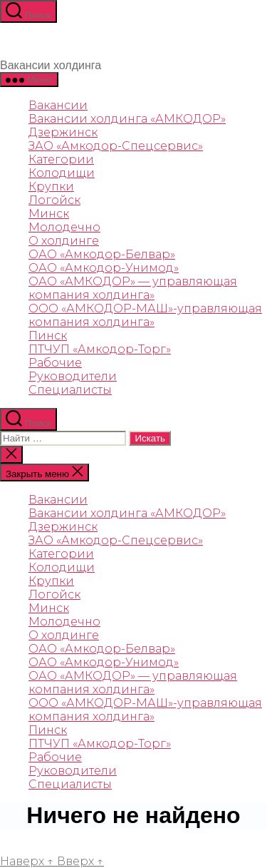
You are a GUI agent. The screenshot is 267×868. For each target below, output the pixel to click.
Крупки (51, 187)
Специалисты (70, 390)
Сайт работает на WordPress (74, 848)
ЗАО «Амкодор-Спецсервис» (116, 146)
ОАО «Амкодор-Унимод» (104, 268)
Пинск (48, 336)
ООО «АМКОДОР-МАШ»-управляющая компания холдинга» (145, 315)
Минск (49, 214)
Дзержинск (63, 132)
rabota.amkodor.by (86, 835)
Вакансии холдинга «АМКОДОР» (127, 119)
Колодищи (62, 173)
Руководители (73, 376)
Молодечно (64, 227)
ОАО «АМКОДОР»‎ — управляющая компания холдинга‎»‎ (133, 288)
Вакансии (58, 105)
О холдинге (64, 241)
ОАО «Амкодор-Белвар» (102, 254)
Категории (61, 159)
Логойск (54, 200)
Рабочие (55, 363)
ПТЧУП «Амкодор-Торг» (100, 349)
